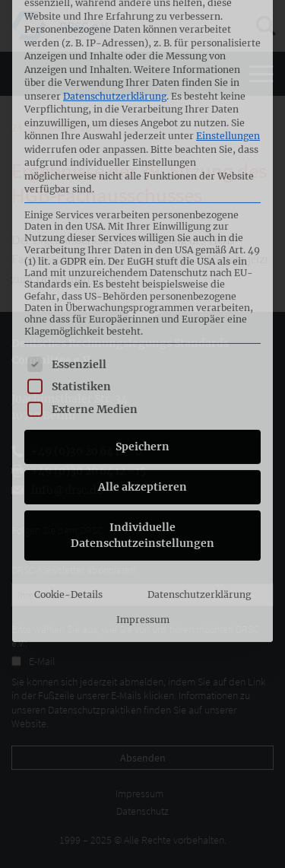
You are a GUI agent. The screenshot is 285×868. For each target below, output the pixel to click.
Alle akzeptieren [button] (142, 342)
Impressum (143, 476)
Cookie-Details (68, 450)
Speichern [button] (142, 302)
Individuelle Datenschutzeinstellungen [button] (142, 391)
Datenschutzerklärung (199, 450)
